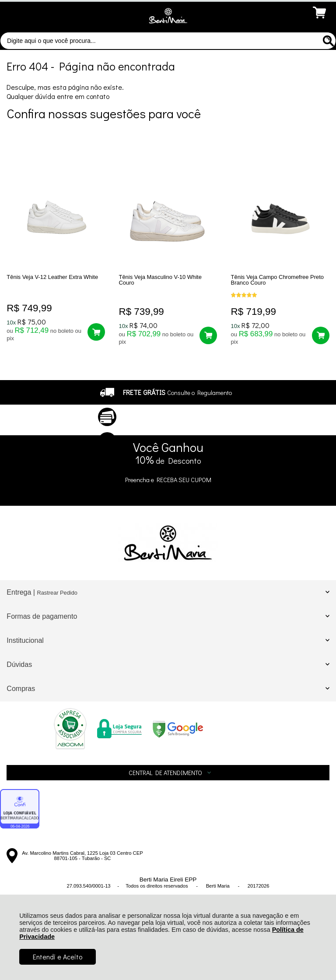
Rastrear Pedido (57, 593)
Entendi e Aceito (58, 957)
